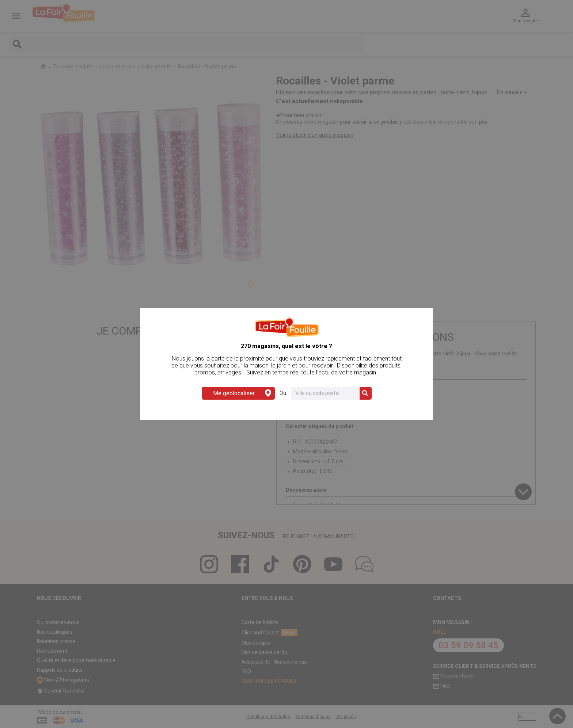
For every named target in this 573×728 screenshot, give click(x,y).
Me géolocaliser (242, 393)
